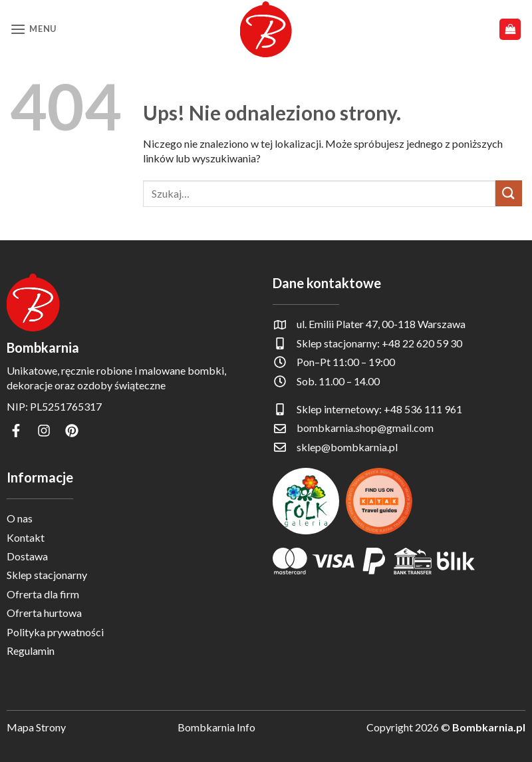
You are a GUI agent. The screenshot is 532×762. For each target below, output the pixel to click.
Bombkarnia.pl (489, 727)
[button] (33, 29)
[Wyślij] (509, 193)
